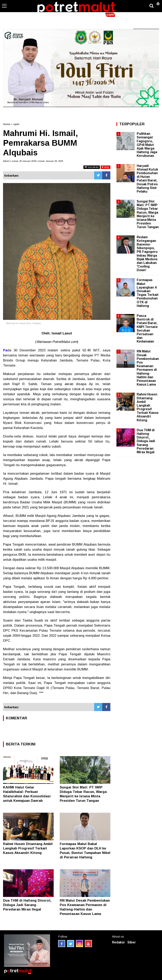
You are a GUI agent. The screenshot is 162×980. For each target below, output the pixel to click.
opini (16, 124)
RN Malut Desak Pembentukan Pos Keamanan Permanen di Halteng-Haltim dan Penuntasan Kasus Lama (148, 368)
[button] (158, 2)
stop (106, 167)
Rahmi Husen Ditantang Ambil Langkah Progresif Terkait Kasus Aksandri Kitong (28, 848)
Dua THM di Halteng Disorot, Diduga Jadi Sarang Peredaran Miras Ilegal (27, 905)
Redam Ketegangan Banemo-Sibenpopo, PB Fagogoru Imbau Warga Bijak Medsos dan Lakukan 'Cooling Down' (147, 254)
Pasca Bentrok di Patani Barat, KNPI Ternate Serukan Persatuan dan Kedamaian (147, 329)
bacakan (92, 167)
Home (7, 124)
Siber (132, 942)
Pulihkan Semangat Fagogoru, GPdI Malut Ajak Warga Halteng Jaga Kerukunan (147, 145)
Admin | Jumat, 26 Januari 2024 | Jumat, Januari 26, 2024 (33, 161)
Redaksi (118, 942)
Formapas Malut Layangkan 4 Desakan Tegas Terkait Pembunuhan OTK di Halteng (148, 293)
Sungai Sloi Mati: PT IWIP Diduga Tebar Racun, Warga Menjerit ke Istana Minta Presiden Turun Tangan (148, 214)
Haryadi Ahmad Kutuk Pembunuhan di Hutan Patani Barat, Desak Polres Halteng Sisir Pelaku (147, 179)
